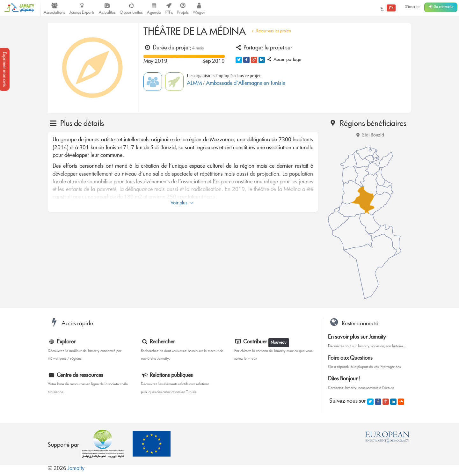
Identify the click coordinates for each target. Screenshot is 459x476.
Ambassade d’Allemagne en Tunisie (246, 84)
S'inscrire (412, 7)
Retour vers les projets (270, 31)
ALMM (195, 84)
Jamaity (76, 469)
